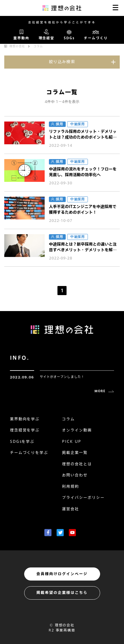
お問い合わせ (75, 475)
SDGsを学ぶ (22, 442)
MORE (100, 391)
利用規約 (71, 486)
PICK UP (72, 442)
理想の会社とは (77, 464)
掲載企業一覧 (75, 453)
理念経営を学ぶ (25, 430)
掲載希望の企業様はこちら (62, 593)
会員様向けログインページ (62, 574)
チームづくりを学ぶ (29, 453)
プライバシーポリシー (83, 498)
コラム (38, 46)
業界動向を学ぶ (25, 419)
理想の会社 (17, 46)
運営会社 (71, 509)
